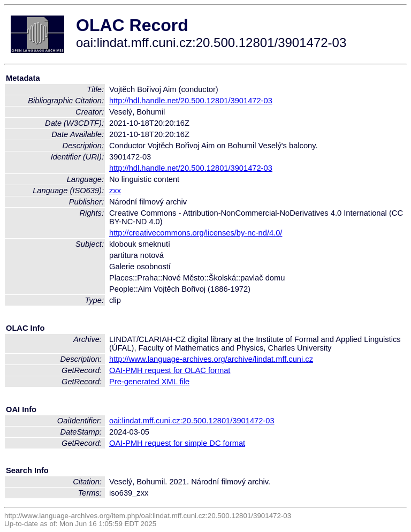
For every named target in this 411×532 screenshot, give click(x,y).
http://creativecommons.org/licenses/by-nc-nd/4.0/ (196, 233)
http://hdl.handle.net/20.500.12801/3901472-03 (191, 101)
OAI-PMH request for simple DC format (177, 443)
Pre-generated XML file (149, 382)
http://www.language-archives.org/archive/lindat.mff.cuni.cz (211, 359)
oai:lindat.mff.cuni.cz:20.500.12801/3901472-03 (192, 421)
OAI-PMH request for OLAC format (170, 370)
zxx (115, 191)
